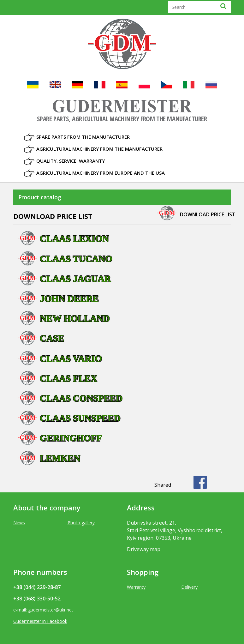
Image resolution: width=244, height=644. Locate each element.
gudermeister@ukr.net (51, 610)
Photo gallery (81, 523)
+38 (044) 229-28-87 (37, 587)
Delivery (189, 587)
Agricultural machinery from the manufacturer (99, 149)
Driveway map (144, 549)
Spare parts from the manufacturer (83, 137)
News (19, 523)
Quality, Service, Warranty (71, 161)
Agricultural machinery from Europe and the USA (101, 173)
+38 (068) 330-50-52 (37, 599)
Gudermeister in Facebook (40, 621)
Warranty (136, 587)
